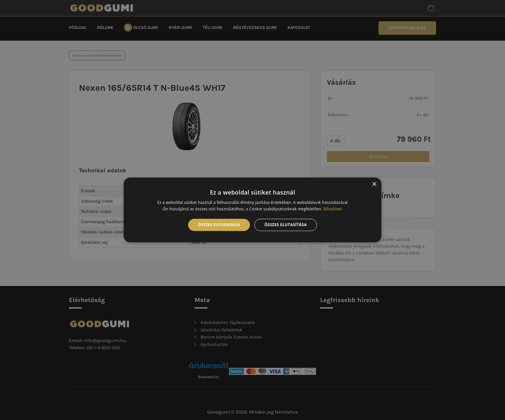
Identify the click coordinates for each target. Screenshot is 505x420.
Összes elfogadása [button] (219, 225)
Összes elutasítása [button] (286, 225)
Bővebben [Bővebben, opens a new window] (333, 209)
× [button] (374, 184)
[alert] (252, 210)
